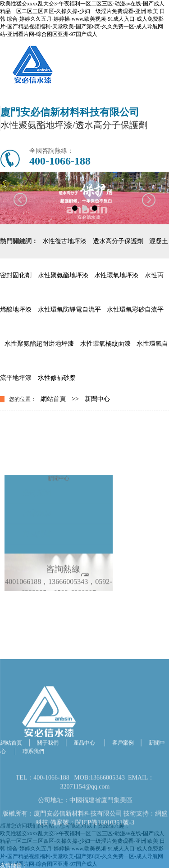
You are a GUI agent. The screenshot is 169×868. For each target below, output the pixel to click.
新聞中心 (97, 399)
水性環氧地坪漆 (116, 275)
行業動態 (37, 539)
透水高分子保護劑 (118, 241)
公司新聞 (37, 518)
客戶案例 (123, 780)
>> (75, 399)
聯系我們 (33, 788)
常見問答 (37, 559)
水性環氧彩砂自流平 (135, 309)
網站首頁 (53, 399)
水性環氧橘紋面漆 (105, 344)
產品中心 (84, 780)
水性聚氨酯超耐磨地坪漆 (39, 344)
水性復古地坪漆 (64, 241)
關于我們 (48, 780)
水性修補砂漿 (57, 378)
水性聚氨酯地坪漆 (63, 275)
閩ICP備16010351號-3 (105, 860)
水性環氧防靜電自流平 (69, 309)
